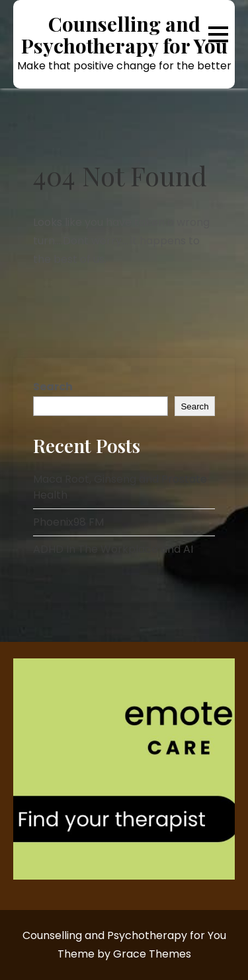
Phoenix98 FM (68, 522)
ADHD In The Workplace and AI (113, 549)
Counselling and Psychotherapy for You (124, 35)
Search (53, 387)
